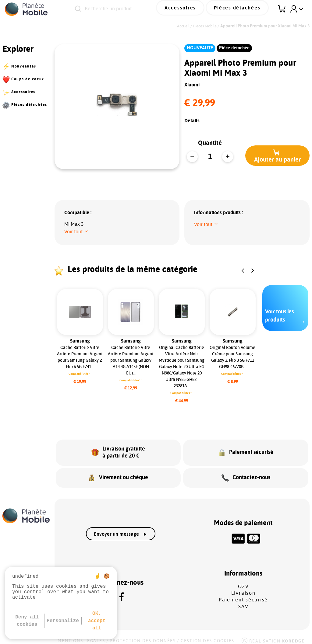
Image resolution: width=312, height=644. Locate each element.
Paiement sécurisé (243, 594)
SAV (243, 601)
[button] (277, 156)
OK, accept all (97, 621)
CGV (243, 581)
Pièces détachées (241, 9)
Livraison (243, 588)
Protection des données (143, 635)
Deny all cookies (27, 621)
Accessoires (192, 9)
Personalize (63, 621)
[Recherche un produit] (126, 9)
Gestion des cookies (207, 635)
